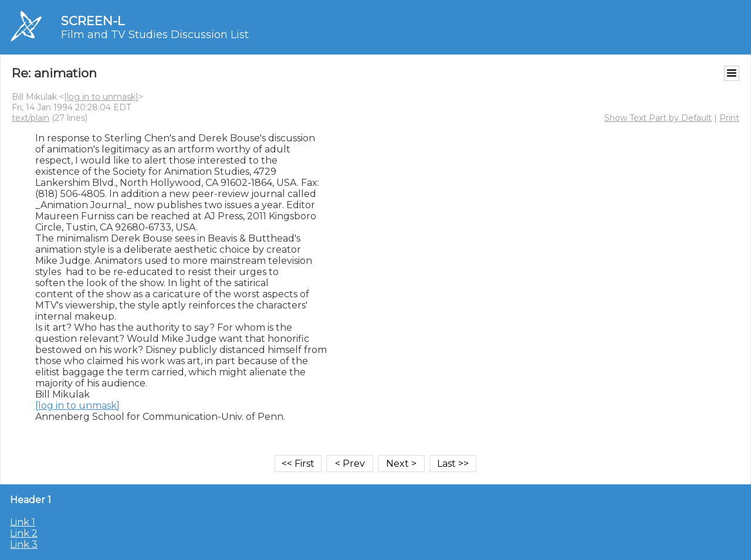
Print (729, 118)
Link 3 (24, 544)
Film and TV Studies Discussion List (155, 35)
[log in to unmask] (101, 97)
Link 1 (23, 522)
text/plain (31, 118)
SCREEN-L (93, 21)
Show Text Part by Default (658, 118)
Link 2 (24, 533)
